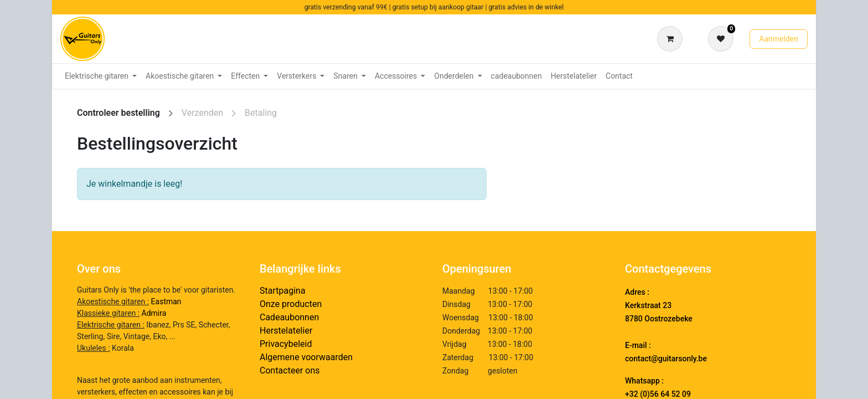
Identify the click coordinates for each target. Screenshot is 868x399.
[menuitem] (101, 76)
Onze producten (291, 304)
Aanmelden (779, 39)
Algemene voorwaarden (306, 357)
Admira (154, 313)
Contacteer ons (290, 370)
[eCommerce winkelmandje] (672, 39)
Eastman (166, 301)
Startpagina (283, 291)
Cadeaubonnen (289, 317)
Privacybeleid (286, 344)
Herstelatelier (286, 331)
